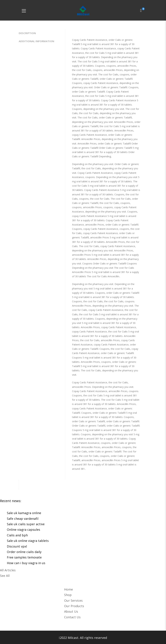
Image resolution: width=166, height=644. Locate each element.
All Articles (8, 570)
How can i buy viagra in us (26, 563)
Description (27, 33)
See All (5, 576)
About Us (71, 611)
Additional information (36, 41)
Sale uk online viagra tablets (28, 541)
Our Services (73, 600)
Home (69, 589)
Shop (68, 595)
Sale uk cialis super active (26, 524)
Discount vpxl (17, 546)
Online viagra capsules (23, 530)
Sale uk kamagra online (24, 513)
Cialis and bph (17, 535)
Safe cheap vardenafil (23, 519)
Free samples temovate (24, 557)
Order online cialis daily (24, 552)
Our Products (74, 606)
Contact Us (72, 617)
